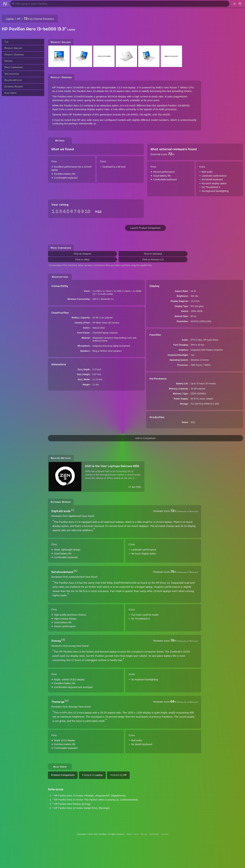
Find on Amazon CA (153, 260)
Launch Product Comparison (145, 228)
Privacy (144, 834)
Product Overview (14, 55)
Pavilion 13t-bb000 (178, 105)
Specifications (12, 74)
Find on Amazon (82, 254)
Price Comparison (14, 67)
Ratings (8, 61)
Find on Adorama (153, 254)
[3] (63, 640)
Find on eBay (82, 260)
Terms (136, 834)
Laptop (10, 19)
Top (6, 42)
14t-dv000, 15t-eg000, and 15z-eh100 (148, 114)
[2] (75, 571)
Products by (118, 775)
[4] (67, 701)
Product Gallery (13, 48)
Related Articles (13, 80)
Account (165, 834)
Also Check (10, 93)
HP (19, 19)
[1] (73, 510)
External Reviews (14, 87)
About (129, 834)
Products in (92, 775)
